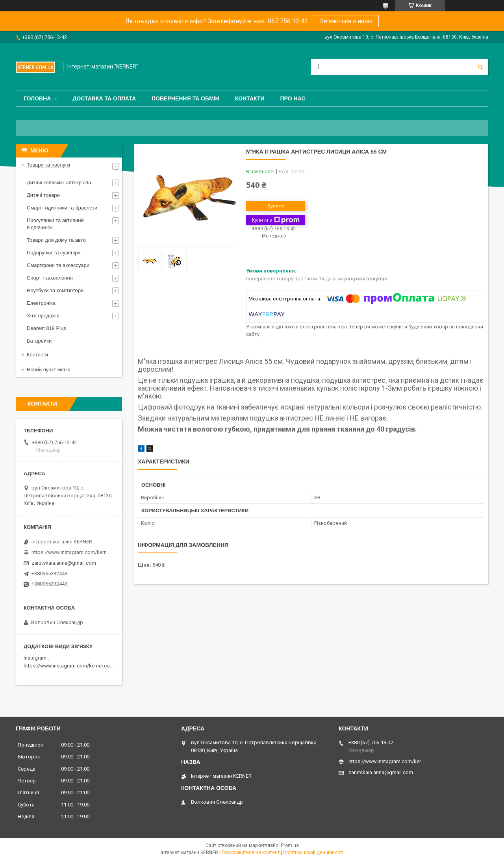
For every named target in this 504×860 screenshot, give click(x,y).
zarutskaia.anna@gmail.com (64, 563)
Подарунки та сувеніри (54, 253)
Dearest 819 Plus (46, 328)
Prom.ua (290, 845)
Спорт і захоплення (50, 278)
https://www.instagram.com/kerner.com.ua (72, 666)
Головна (37, 98)
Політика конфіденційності (313, 853)
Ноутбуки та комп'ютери (55, 290)
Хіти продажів (43, 316)
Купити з (275, 220)
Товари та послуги (48, 165)
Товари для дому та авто (56, 240)
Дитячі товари (43, 195)
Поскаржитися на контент (251, 853)
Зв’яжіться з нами (346, 21)
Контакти (250, 98)
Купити (276, 206)
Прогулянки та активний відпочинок (55, 224)
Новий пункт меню (49, 370)
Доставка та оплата (104, 98)
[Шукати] (480, 67)
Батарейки (39, 341)
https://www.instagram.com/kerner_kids (71, 552)
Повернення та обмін (185, 98)
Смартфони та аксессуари (58, 265)
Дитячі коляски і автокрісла (59, 183)
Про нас (293, 98)
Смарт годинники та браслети (62, 208)
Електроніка (41, 303)
